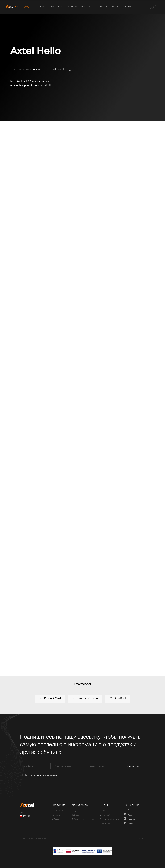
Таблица (117, 7)
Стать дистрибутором (109, 819)
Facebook (130, 815)
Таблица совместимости (83, 819)
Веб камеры (102, 7)
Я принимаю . (41, 775)
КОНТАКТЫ (57, 7)
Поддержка (77, 811)
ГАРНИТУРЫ (86, 7)
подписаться (134, 766)
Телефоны (71, 7)
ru (157, 7)
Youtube (129, 819)
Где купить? (105, 815)
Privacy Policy (44, 839)
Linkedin (129, 823)
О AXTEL (44, 7)
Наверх (142, 839)
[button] (29, 70)
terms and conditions (47, 775)
